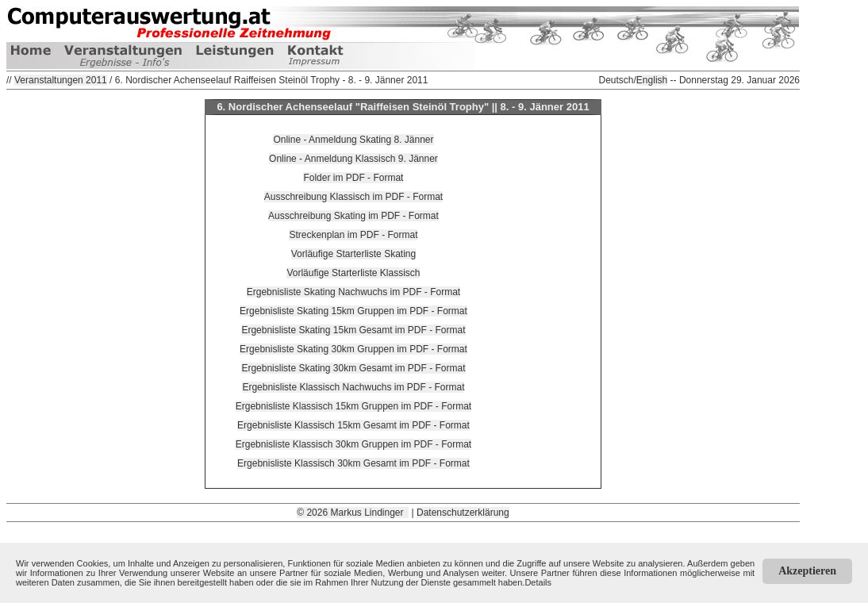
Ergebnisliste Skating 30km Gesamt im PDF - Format (353, 368)
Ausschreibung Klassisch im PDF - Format (353, 197)
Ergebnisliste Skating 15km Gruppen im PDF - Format (353, 311)
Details (538, 582)
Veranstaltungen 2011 (61, 80)
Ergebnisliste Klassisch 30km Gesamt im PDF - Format (353, 463)
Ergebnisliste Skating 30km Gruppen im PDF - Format (353, 349)
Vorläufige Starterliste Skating (353, 254)
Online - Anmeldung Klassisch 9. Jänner (353, 159)
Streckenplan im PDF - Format (353, 235)
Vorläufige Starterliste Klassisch (353, 273)
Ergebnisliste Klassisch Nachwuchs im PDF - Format (353, 387)
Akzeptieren (807, 571)
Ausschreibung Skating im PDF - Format (353, 216)
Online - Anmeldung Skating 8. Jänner (353, 140)
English (652, 80)
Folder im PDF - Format (353, 178)
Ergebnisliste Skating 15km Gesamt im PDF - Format (353, 330)
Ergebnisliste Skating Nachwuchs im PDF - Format (353, 292)
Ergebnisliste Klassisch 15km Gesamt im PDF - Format (353, 425)
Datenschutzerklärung (463, 513)
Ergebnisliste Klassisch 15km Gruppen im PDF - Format (353, 406)
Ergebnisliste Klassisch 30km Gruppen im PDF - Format (353, 444)
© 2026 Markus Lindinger (353, 513)
